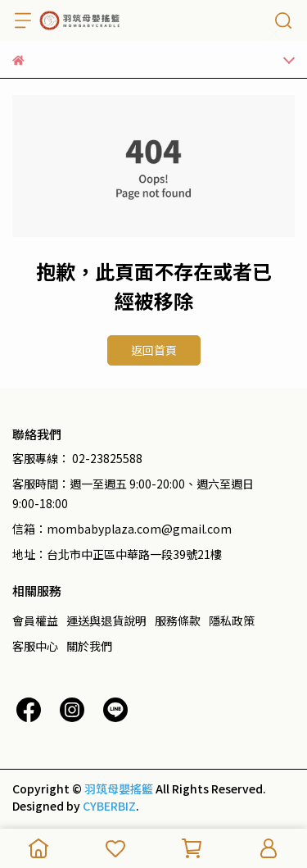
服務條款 (178, 620)
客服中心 (35, 646)
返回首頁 (154, 350)
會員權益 (35, 620)
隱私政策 (232, 620)
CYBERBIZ (109, 806)
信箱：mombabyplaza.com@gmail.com (122, 529)
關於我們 (89, 646)
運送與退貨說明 (106, 620)
